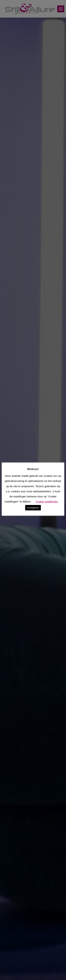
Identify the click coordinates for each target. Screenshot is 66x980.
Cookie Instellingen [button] (47, 502)
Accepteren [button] (33, 508)
